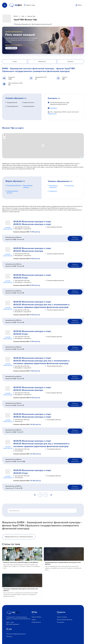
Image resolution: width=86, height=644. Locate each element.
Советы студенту (62, 617)
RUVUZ (16, 16)
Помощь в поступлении (75, 238)
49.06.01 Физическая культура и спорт (32, 224)
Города (34, 620)
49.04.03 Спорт (21, 278)
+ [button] (4, 135)
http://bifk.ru (54, 108)
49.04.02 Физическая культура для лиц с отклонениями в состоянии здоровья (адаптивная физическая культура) (41, 306)
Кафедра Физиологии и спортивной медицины (19, 537)
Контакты (9, 636)
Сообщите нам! (52, 114)
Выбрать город (30, 5)
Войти (80, 5)
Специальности (36, 622)
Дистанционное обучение (65, 620)
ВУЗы (34, 612)
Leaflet (82, 158)
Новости (61, 612)
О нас (9, 629)
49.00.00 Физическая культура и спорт (32, 222)
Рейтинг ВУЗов (36, 617)
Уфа (23, 16)
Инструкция (61, 622)
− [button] (4, 138)
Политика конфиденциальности (16, 634)
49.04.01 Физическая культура (28, 251)
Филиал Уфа (31, 16)
